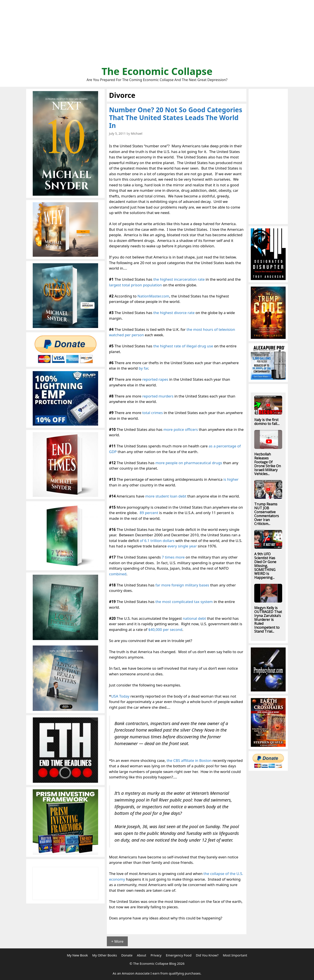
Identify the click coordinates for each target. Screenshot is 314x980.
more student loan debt (166, 496)
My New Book (77, 955)
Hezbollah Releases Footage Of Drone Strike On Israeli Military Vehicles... (268, 464)
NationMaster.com (153, 296)
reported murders (158, 396)
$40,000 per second (165, 629)
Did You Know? (207, 955)
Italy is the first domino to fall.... (267, 422)
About (142, 955)
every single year (182, 546)
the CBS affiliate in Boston (189, 760)
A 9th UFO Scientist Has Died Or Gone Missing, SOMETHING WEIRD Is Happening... (265, 566)
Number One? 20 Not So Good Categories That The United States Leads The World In (176, 118)
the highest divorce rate (174, 313)
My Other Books (105, 955)
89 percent (149, 513)
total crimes (152, 413)
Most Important (235, 955)
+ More (117, 941)
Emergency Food (179, 955)
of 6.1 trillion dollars (157, 541)
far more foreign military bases (182, 585)
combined (118, 574)
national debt (194, 618)
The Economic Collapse (157, 71)
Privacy (156, 955)
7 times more (173, 557)
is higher (231, 479)
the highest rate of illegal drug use (183, 346)
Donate (127, 955)
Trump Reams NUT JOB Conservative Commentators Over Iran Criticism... (267, 514)
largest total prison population (136, 285)
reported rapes (155, 379)
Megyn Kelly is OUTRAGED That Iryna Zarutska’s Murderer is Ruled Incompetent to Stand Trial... (268, 620)
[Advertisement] (157, 35)
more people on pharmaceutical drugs (189, 463)
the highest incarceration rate (179, 279)
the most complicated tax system (184, 602)
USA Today (120, 696)
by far (143, 368)
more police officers (181, 429)
